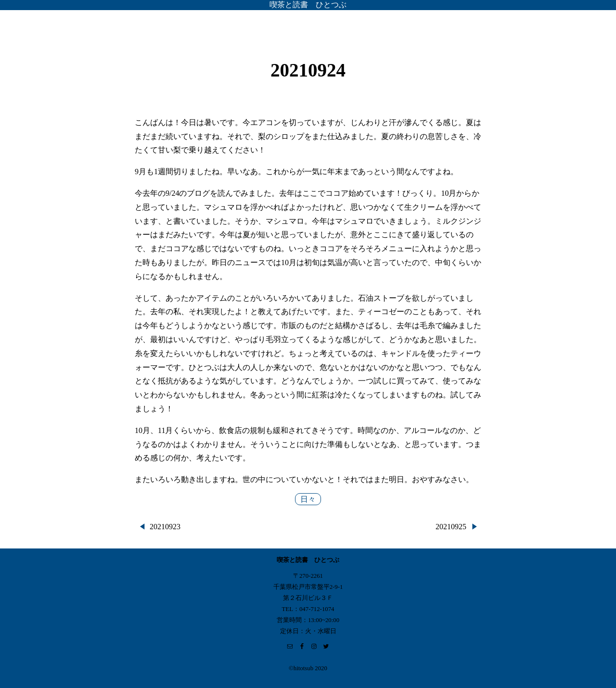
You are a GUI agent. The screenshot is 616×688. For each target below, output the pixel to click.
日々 (308, 499)
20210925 (451, 527)
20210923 (165, 527)
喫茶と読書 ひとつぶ (308, 5)
